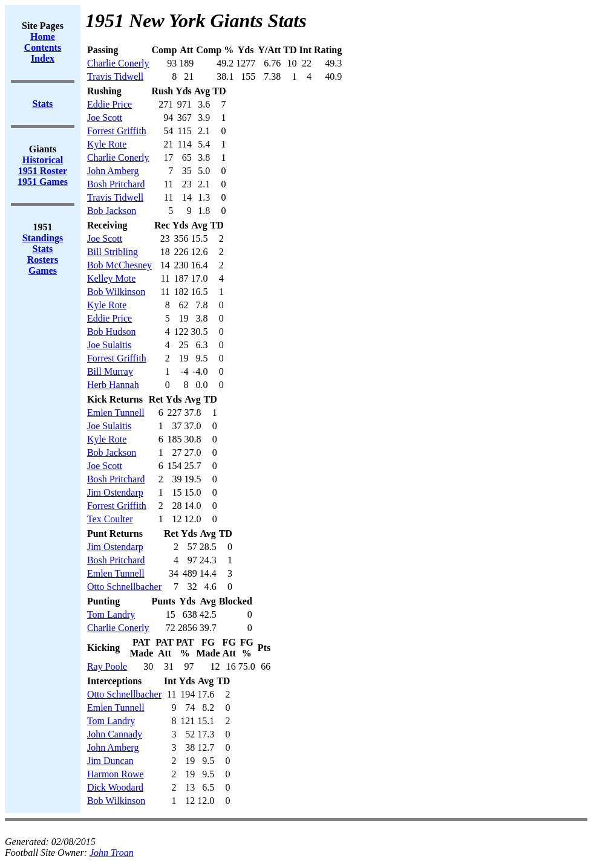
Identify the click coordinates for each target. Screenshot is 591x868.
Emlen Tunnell (116, 413)
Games (43, 270)
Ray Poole (107, 666)
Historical (43, 160)
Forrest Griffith (117, 131)
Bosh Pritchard (116, 184)
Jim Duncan (110, 761)
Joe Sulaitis (109, 345)
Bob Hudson (111, 332)
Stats (43, 249)
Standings (43, 238)
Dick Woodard (115, 787)
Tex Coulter (110, 519)
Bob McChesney (119, 265)
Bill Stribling (113, 252)
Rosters (43, 260)
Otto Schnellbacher (124, 587)
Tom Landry (111, 614)
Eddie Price (109, 104)
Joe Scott (105, 118)
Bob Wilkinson (116, 292)
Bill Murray (110, 371)
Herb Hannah (113, 385)
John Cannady (115, 734)
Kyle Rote (107, 144)
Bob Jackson (112, 211)
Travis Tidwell (115, 76)
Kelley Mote (111, 278)
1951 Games (43, 182)
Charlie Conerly (118, 63)
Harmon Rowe (116, 774)
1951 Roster (43, 171)
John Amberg (113, 171)
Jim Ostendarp (115, 492)
